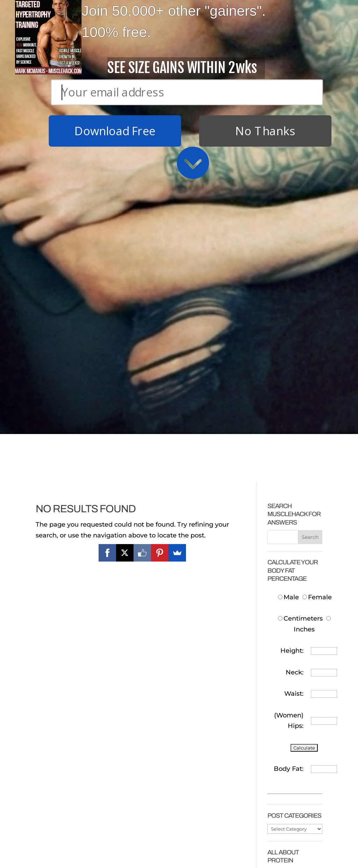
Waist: (294, 357)
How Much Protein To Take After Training (292, 628)
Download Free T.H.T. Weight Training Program (68, 725)
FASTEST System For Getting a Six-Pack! (142, 749)
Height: (292, 314)
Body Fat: (289, 432)
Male (289, 260)
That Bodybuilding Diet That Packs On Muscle (70, 837)
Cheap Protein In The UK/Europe (294, 593)
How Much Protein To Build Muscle (293, 547)
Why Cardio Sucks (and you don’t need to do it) (143, 784)
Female (317, 260)
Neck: (295, 335)
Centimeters (300, 282)
